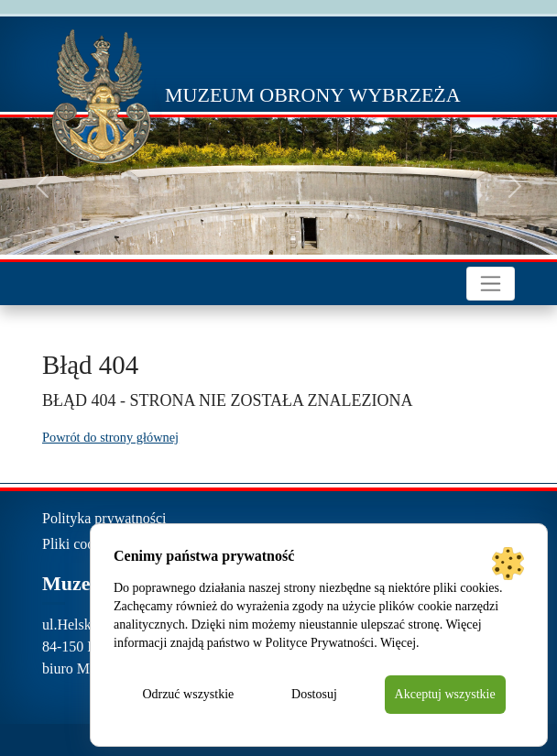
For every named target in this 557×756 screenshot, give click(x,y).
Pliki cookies (80, 544)
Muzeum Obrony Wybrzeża (313, 95)
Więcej (398, 643)
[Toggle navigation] (491, 284)
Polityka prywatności (104, 518)
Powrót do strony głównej (110, 437)
